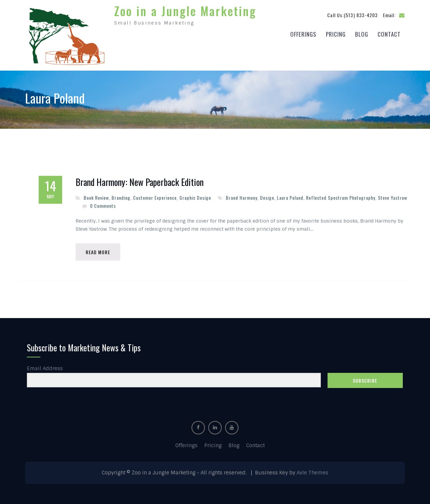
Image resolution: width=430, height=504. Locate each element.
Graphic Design (195, 198)
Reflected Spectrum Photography (341, 198)
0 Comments (103, 206)
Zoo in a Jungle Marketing (185, 11)
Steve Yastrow (393, 198)
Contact (389, 34)
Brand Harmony (242, 198)
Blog (362, 34)
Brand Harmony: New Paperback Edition (140, 182)
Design (267, 198)
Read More (98, 252)
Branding (121, 198)
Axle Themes (312, 473)
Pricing (336, 34)
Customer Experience (155, 198)
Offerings (303, 34)
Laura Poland (290, 198)
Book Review (96, 198)
